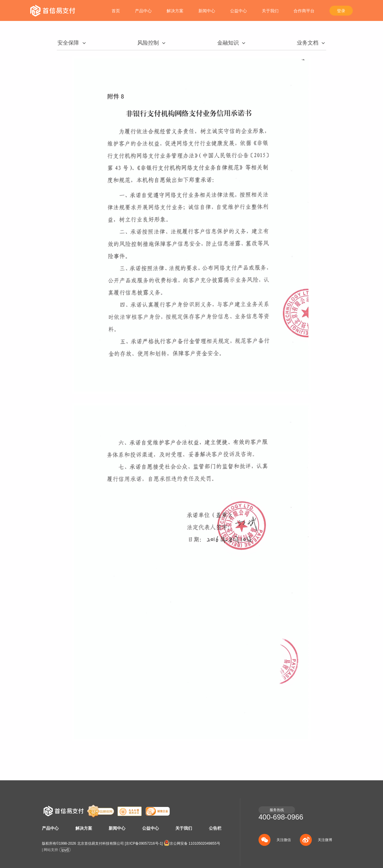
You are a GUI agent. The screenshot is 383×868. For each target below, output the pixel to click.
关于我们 (270, 11)
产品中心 (143, 11)
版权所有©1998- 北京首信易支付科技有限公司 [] (102, 843)
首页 (116, 11)
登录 (341, 11)
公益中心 (238, 11)
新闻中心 (207, 11)
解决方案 (175, 11)
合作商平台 (304, 11)
